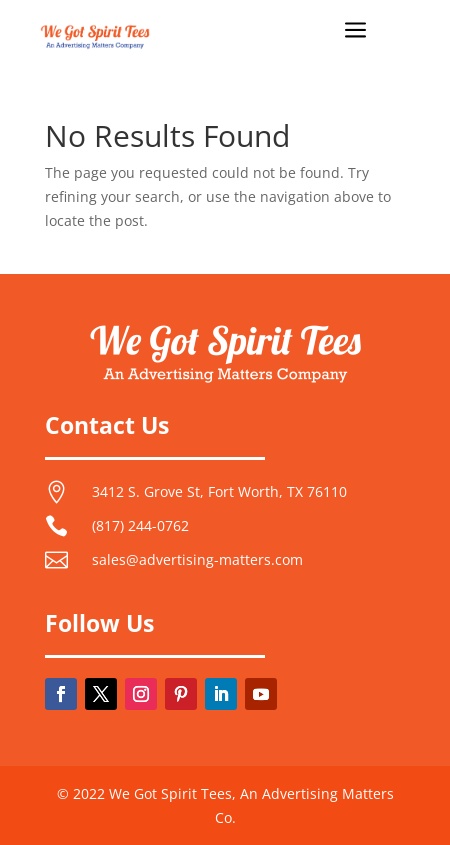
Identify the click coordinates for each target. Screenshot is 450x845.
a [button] (355, 31)
